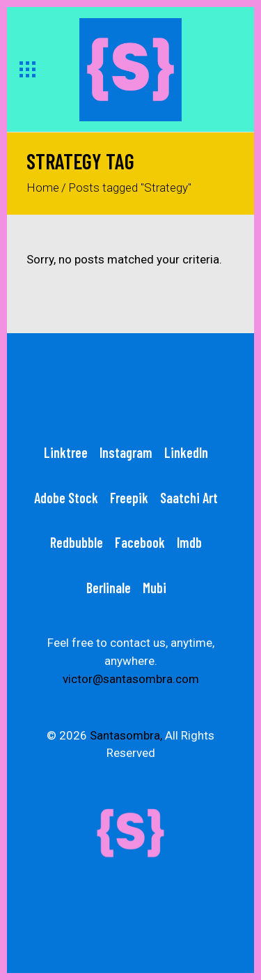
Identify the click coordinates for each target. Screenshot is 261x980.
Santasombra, (126, 735)
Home (43, 187)
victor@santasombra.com (131, 679)
